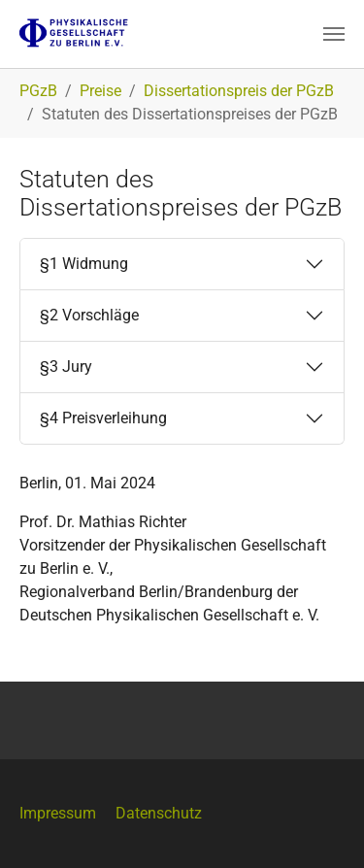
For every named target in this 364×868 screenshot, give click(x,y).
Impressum (58, 813)
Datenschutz (159, 813)
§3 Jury (66, 367)
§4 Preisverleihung (103, 418)
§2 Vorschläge (89, 315)
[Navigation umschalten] (334, 34)
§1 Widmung (84, 264)
